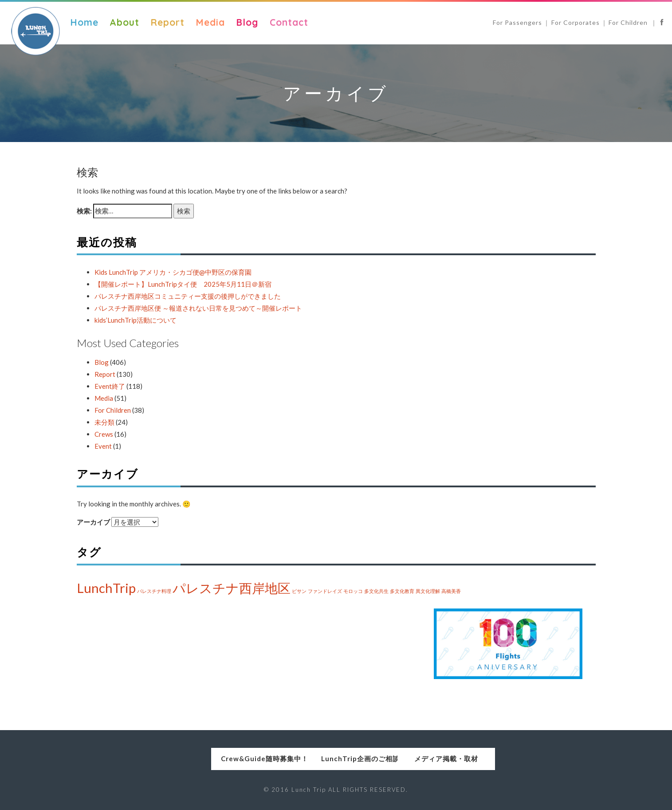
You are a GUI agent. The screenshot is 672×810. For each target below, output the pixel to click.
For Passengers (517, 22)
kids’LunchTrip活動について (136, 320)
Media (210, 22)
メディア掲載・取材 (466, 759)
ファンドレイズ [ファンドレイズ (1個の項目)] (325, 591)
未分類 (104, 422)
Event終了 (110, 386)
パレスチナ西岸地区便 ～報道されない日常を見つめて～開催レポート (198, 308)
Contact (289, 22)
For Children (629, 22)
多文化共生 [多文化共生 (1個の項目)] (376, 591)
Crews (104, 434)
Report (167, 22)
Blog (247, 22)
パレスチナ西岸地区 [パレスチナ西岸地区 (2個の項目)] (232, 588)
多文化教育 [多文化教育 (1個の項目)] (402, 591)
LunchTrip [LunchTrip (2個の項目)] (106, 588)
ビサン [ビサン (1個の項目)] (299, 591)
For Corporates (576, 22)
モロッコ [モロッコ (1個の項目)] (353, 591)
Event (103, 446)
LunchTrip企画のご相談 (336, 759)
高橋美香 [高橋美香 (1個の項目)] (451, 591)
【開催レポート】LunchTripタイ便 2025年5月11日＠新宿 (183, 284)
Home (84, 22)
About (124, 22)
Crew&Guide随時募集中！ (206, 759)
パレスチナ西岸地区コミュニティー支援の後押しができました (188, 296)
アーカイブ (93, 522)
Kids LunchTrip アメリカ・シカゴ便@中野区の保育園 (173, 272)
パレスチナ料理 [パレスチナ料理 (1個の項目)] (154, 591)
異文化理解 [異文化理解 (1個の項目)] (428, 591)
